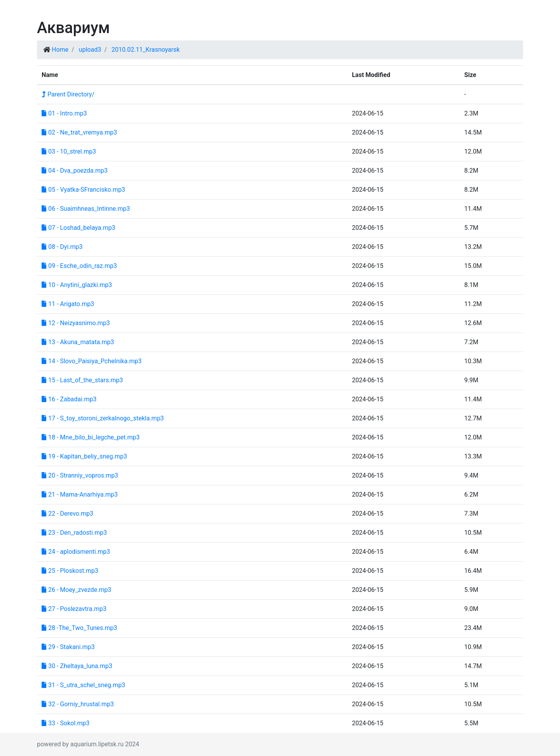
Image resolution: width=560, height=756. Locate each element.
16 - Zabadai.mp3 (69, 399)
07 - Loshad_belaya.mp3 (78, 228)
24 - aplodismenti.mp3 (76, 552)
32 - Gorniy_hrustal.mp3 (78, 704)
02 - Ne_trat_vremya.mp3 (79, 132)
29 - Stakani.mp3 (68, 647)
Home (60, 50)
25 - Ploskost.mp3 (70, 571)
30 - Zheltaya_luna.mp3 (77, 666)
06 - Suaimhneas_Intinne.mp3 (86, 209)
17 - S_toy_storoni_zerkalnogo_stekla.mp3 (103, 418)
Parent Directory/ (68, 94)
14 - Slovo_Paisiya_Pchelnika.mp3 (92, 361)
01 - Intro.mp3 (64, 113)
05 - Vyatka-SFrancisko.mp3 (83, 190)
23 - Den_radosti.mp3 (74, 533)
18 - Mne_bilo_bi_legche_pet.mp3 (91, 437)
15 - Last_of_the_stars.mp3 (82, 380)
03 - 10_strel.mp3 (69, 151)
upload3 (90, 50)
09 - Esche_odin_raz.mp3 (79, 266)
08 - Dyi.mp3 (62, 247)
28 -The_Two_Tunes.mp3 (79, 628)
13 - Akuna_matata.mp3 (78, 342)
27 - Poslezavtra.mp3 (74, 609)
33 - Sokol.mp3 (66, 723)
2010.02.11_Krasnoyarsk (146, 50)
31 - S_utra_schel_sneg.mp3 (83, 685)
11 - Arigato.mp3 (68, 304)
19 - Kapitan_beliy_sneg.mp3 (84, 456)
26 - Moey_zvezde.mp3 (76, 590)
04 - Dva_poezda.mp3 (75, 171)
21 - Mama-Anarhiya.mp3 (80, 494)
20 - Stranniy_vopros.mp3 (80, 475)
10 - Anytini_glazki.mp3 (77, 285)
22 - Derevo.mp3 (67, 514)
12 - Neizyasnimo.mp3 (76, 323)
